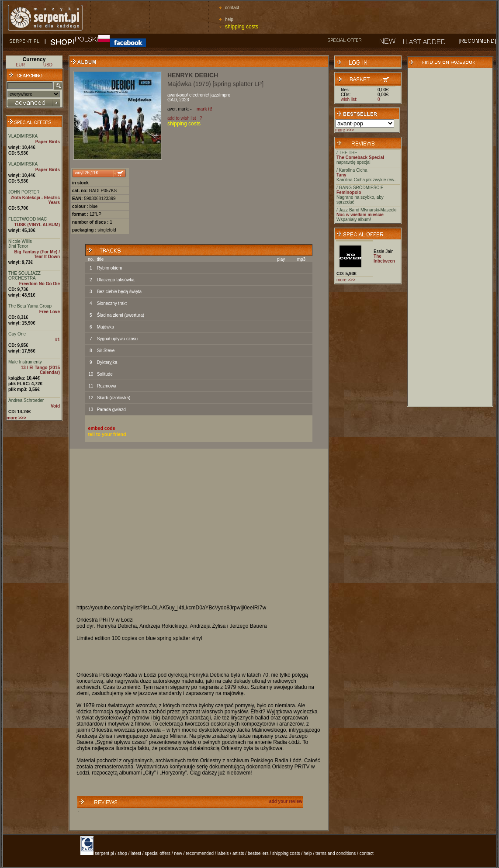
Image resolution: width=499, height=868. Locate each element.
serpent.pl (104, 853)
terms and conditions (336, 853)
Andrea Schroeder (26, 400)
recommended (200, 853)
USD (48, 65)
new (178, 853)
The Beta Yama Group (30, 306)
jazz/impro (220, 95)
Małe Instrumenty (25, 362)
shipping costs (242, 27)
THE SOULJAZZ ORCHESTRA (24, 276)
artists (238, 853)
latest (136, 853)
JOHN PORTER (24, 192)
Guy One (17, 334)
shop (122, 853)
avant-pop (177, 95)
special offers (158, 853)
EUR (20, 65)
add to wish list (182, 118)
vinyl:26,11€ (86, 173)
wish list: (349, 99)
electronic (199, 95)
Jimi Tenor (18, 246)
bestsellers (258, 853)
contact (232, 8)
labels (223, 853)
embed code (102, 428)
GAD (172, 100)
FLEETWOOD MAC (28, 219)
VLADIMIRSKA (23, 136)
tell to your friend (107, 434)
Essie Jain (384, 251)
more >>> (345, 130)
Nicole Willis (20, 241)
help (229, 19)
